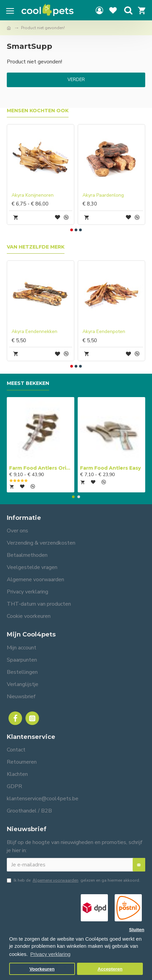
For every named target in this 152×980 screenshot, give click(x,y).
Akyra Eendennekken (34, 332)
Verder (76, 80)
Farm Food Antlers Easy (110, 468)
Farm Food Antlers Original (41, 468)
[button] (72, 230)
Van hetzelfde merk (36, 247)
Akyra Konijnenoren (33, 195)
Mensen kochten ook (38, 111)
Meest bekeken (28, 383)
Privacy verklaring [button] (50, 954)
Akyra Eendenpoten (104, 332)
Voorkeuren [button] (42, 969)
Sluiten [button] (137, 930)
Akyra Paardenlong (103, 195)
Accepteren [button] (110, 969)
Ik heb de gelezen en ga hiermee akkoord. (73, 880)
